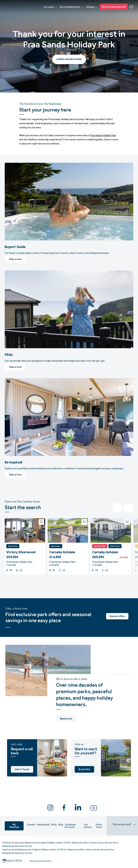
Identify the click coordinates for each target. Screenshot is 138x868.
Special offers (117, 616)
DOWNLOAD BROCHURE (69, 59)
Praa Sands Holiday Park (103, 135)
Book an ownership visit (114, 7)
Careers (31, 825)
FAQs (54, 825)
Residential (43, 825)
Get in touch (99, 826)
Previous (117, 508)
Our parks (50, 7)
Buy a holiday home (71, 7)
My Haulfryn (14, 826)
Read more (66, 719)
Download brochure (70, 826)
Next (128, 508)
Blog (61, 825)
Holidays (92, 7)
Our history (88, 826)
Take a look (15, 259)
